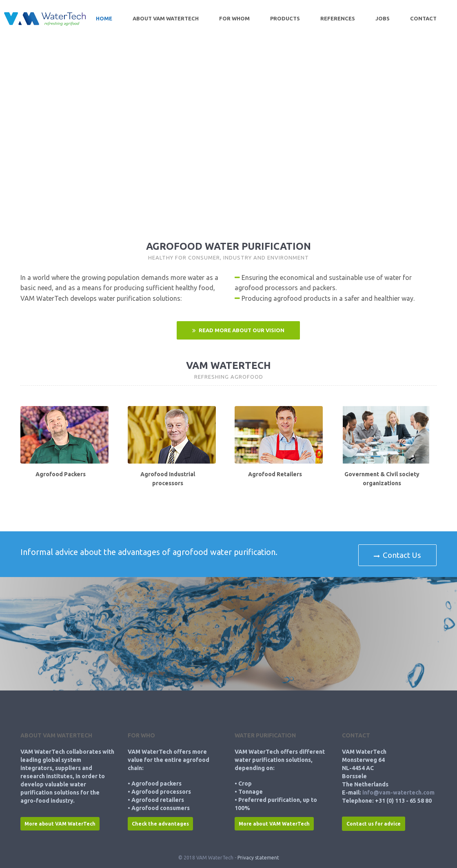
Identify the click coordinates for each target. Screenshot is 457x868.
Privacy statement (258, 858)
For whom (234, 18)
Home (104, 18)
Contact (423, 18)
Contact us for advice (374, 824)
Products (285, 18)
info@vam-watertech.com (398, 793)
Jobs (383, 18)
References (338, 18)
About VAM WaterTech (166, 18)
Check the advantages (160, 824)
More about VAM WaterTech (60, 824)
